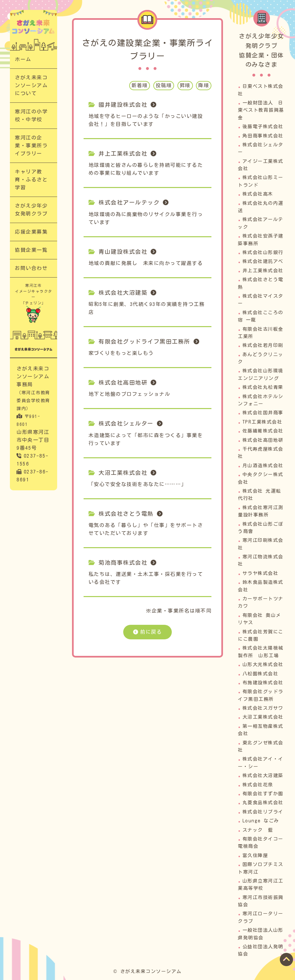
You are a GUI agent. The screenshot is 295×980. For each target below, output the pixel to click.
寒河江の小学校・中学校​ (31, 115)
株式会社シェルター (126, 423)
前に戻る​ (151, 632)
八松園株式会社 (260, 674)
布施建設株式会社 (263, 683)
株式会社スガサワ (263, 708)
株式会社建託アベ (263, 261)
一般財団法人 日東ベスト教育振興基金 (261, 110)
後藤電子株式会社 (263, 127)
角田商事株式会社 (263, 136)
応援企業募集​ (31, 232)
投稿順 (164, 85)
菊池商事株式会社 (123, 563)
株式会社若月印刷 (263, 345)
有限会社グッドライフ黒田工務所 (144, 341)
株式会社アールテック (129, 202)
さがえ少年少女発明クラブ (31, 210)
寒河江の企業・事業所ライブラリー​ (31, 146)
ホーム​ (23, 59)
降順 (204, 85)
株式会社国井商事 (263, 413)
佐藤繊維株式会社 (263, 431)
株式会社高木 (258, 194)
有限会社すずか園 (263, 794)
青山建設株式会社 (123, 252)
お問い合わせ (31, 268)
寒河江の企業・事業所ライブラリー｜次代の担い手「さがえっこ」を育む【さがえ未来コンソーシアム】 (33, 27)
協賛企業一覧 (31, 250)
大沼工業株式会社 (123, 473)
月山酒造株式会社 (263, 466)
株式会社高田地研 (123, 382)
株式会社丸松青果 (263, 387)
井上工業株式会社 (123, 153)
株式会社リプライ (263, 812)
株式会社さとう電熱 (126, 514)
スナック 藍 (258, 830)
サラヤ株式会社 (260, 573)
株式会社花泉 (258, 785)
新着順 (140, 85)
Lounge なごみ (261, 821)
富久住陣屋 (255, 855)
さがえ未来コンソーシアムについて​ (31, 85)
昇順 (185, 85)
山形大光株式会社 (263, 664)
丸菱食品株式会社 (263, 803)
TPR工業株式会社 (262, 422)
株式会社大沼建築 (123, 293)
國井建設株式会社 (123, 105)
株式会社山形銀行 (263, 252)
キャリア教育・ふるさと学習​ (31, 180)
